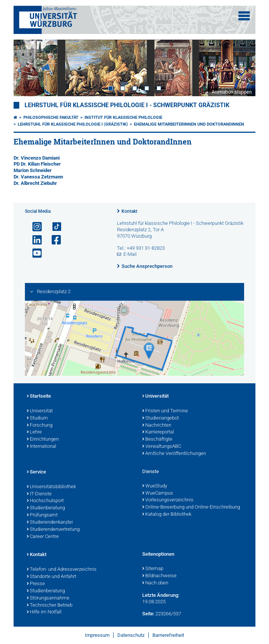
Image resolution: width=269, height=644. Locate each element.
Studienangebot (161, 418)
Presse (36, 584)
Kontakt (129, 211)
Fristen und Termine (165, 411)
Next (242, 68)
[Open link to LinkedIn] (34, 240)
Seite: (148, 614)
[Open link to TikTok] (53, 227)
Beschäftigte (157, 440)
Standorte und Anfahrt (51, 577)
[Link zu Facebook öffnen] (53, 240)
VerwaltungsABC (162, 447)
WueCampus (158, 493)
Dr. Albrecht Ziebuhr (35, 183)
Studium (37, 418)
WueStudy (155, 486)
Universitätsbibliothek (51, 487)
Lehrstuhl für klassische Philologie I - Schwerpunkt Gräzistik (127, 105)
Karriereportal (158, 432)
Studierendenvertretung (53, 530)
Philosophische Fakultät (51, 118)
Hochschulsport (45, 501)
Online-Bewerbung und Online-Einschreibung (191, 507)
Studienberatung (46, 508)
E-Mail (130, 254)
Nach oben (155, 583)
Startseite (39, 397)
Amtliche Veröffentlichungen (174, 454)
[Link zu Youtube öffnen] (34, 253)
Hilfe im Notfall (44, 612)
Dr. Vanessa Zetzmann (38, 177)
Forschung (40, 426)
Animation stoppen (232, 92)
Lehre (34, 432)
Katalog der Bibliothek (167, 515)
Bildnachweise (159, 576)
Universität (40, 411)
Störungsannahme (48, 598)
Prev (27, 68)
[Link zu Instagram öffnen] (34, 227)
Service (36, 472)
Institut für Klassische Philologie (123, 118)
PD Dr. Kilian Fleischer (37, 164)
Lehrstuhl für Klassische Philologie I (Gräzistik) (73, 124)
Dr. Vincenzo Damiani (37, 158)
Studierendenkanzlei (50, 523)
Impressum (97, 635)
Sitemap (153, 569)
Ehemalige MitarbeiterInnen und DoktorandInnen (189, 124)
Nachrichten (157, 426)
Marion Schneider (33, 170)
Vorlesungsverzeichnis (168, 500)
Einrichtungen (43, 440)
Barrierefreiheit (168, 635)
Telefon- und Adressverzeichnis (62, 570)
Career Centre (43, 537)
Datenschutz (131, 635)
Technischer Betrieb (50, 606)
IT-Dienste (39, 494)
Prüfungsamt (42, 515)
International (42, 447)
